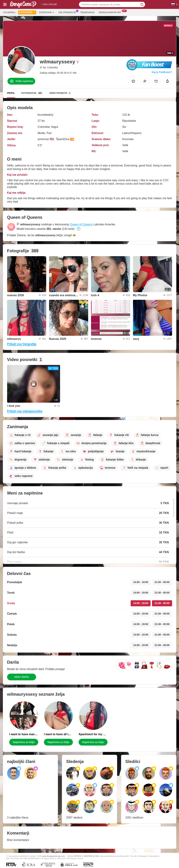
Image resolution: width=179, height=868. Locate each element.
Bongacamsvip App (111, 12)
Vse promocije (68, 12)
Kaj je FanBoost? (162, 72)
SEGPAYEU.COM (91, 856)
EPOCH (78, 856)
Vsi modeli (9, 12)
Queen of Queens (81, 224)
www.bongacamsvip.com (54, 856)
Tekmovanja (87, 12)
